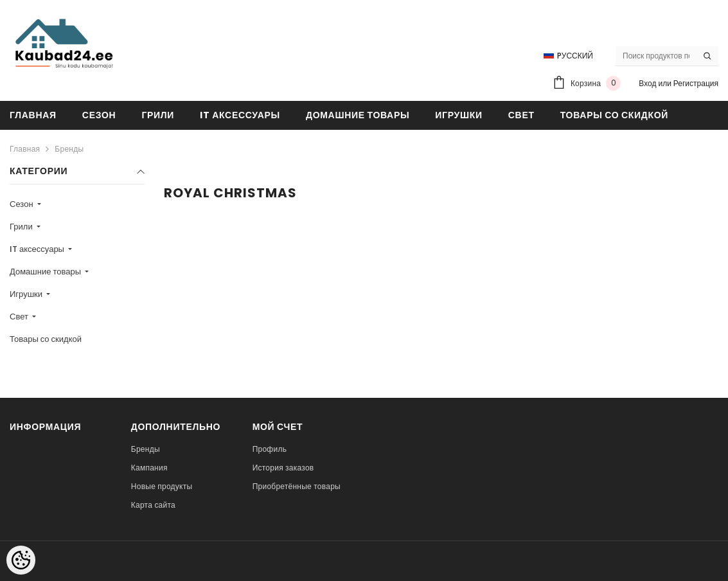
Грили (22, 227)
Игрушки (27, 294)
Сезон (22, 204)
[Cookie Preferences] (21, 560)
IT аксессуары (38, 249)
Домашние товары (46, 272)
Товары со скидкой (46, 339)
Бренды (69, 149)
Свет (20, 317)
